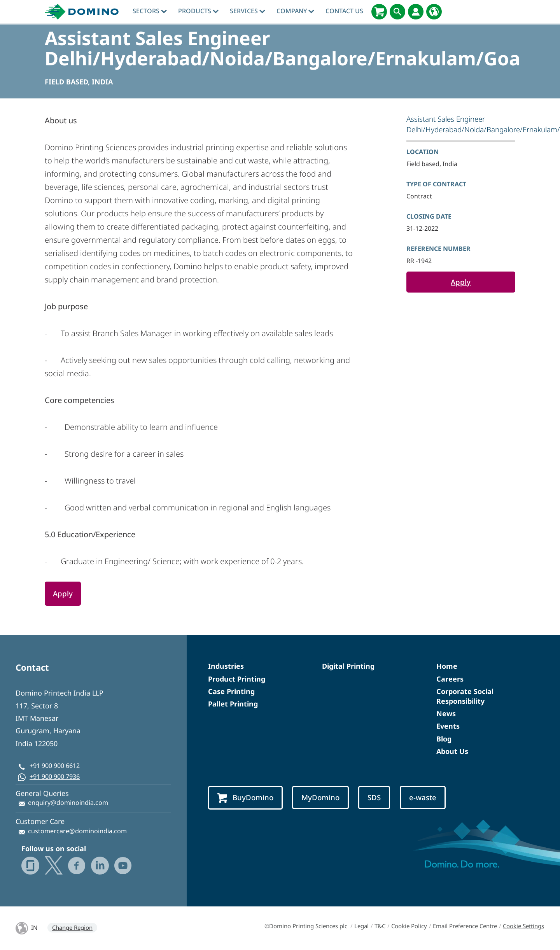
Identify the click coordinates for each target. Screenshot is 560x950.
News (446, 713)
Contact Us (344, 11)
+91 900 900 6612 (55, 766)
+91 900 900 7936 (55, 776)
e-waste (423, 797)
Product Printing (237, 679)
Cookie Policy (409, 926)
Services (248, 11)
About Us (452, 751)
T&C (380, 926)
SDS (374, 797)
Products (198, 11)
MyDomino (320, 797)
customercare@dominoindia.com (77, 831)
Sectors (150, 11)
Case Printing (231, 691)
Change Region (72, 927)
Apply (461, 282)
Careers (450, 679)
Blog (444, 739)
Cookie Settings (523, 926)
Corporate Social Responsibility (465, 696)
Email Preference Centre (465, 926)
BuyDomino (245, 798)
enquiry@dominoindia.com (68, 803)
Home (447, 666)
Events (448, 726)
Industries (226, 666)
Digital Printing (348, 666)
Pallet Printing (233, 704)
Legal (361, 926)
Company (295, 11)
